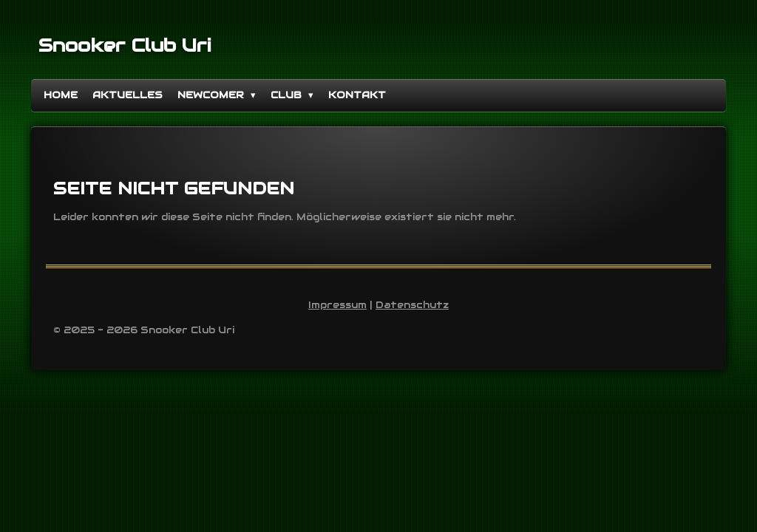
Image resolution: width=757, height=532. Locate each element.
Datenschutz (412, 305)
